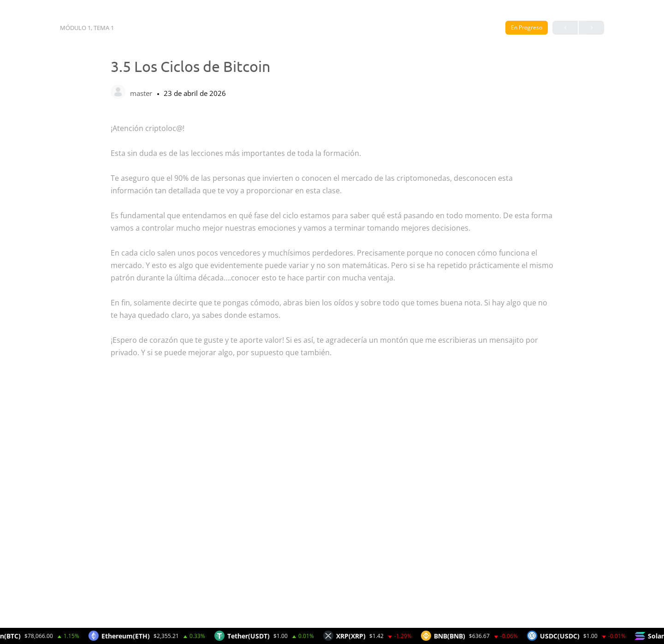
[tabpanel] (332, 371)
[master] (118, 93)
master (142, 93)
